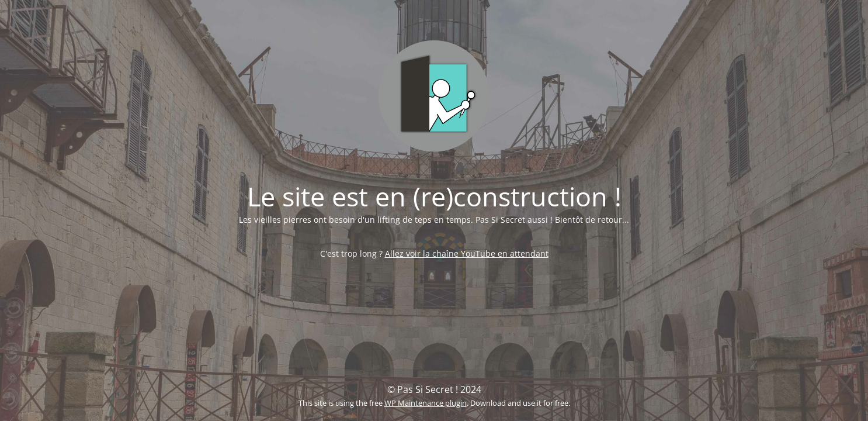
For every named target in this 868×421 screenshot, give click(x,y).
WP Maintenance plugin (426, 403)
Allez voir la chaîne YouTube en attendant (467, 253)
